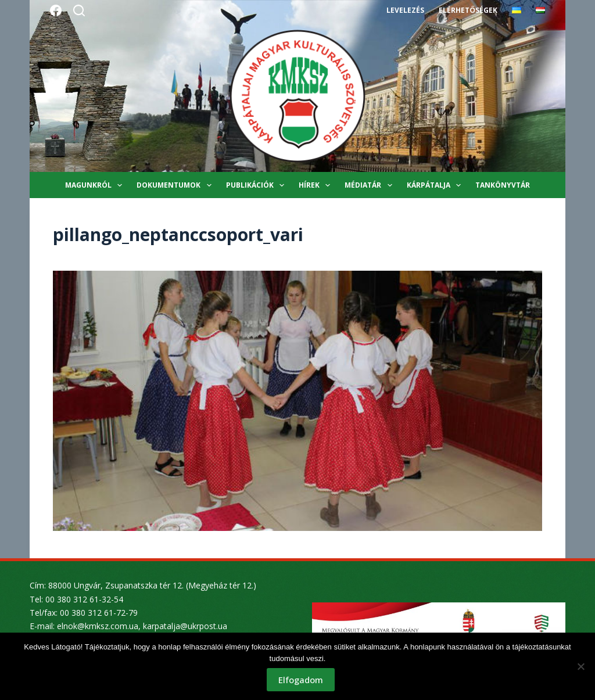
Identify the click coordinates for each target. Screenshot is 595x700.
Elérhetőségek (468, 10)
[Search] (79, 10)
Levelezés (405, 10)
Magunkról (96, 185)
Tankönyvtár (503, 185)
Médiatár (370, 185)
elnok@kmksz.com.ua (98, 626)
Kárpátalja (436, 185)
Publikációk (257, 185)
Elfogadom (301, 680)
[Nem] (580, 666)
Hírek (317, 185)
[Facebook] (56, 10)
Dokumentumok (176, 185)
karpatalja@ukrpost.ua (185, 626)
